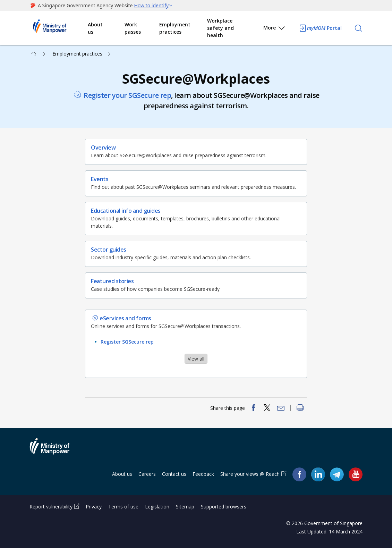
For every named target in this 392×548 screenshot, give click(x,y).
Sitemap (185, 507)
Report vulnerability (51, 507)
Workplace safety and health (220, 28)
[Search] (358, 28)
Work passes (133, 28)
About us (95, 28)
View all (196, 359)
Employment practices (175, 28)
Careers (147, 474)
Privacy (94, 507)
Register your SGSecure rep (127, 95)
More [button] (275, 29)
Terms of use (123, 507)
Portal (320, 28)
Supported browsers (224, 507)
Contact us (174, 474)
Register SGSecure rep (127, 342)
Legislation (157, 507)
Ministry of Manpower (55, 450)
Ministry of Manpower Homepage (59, 28)
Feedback (203, 474)
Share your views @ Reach (250, 474)
